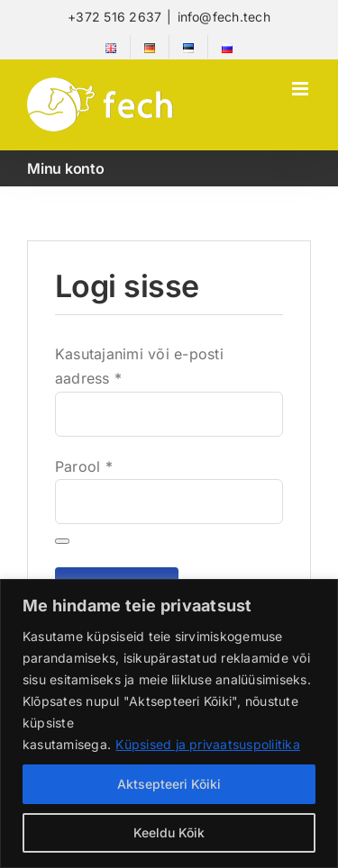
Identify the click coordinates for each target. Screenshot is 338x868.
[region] (169, 723)
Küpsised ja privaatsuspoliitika (207, 744)
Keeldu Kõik (169, 832)
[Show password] (62, 541)
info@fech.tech (224, 17)
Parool (84, 466)
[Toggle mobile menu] (301, 89)
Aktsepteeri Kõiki (169, 784)
